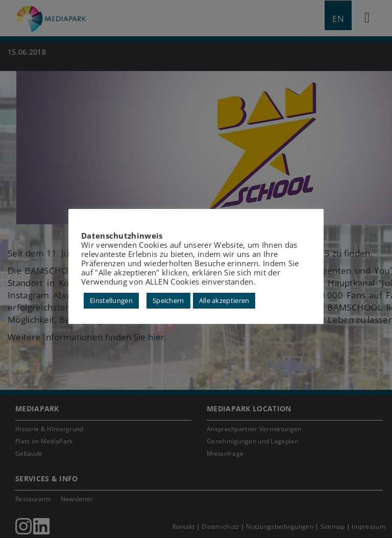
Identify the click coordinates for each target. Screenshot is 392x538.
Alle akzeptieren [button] (224, 300)
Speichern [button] (168, 300)
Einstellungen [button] (111, 300)
